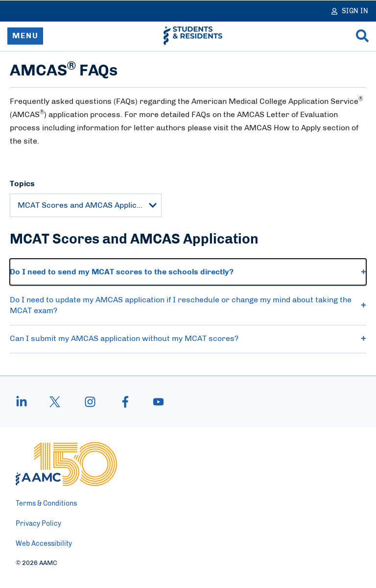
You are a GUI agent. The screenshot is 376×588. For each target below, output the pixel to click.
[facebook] (125, 402)
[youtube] (154, 402)
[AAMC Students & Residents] (193, 36)
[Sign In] (350, 11)
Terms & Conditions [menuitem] (46, 504)
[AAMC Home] (66, 464)
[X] (55, 402)
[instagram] (90, 402)
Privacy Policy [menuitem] (38, 524)
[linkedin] (26, 402)
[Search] (362, 36)
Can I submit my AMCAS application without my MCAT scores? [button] (188, 339)
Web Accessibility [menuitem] (44, 544)
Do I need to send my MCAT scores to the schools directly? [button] (188, 272)
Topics (22, 184)
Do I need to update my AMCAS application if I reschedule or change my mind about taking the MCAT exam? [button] (188, 305)
